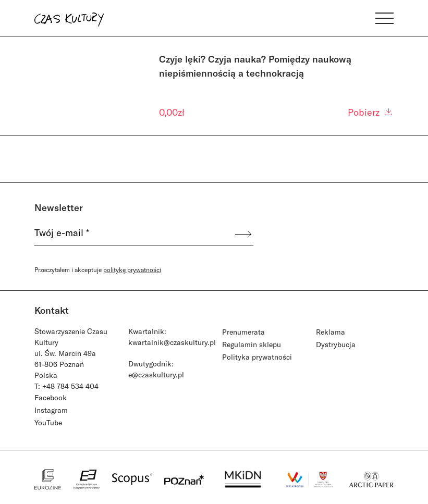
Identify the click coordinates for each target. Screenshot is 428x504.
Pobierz (371, 112)
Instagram (51, 410)
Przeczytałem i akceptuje (98, 269)
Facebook (51, 397)
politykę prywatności (132, 269)
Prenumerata (243, 332)
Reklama (331, 332)
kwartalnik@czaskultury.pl (172, 342)
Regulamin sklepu (252, 344)
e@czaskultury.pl (156, 374)
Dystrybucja (336, 344)
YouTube (48, 422)
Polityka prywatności (257, 357)
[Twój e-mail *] (134, 234)
